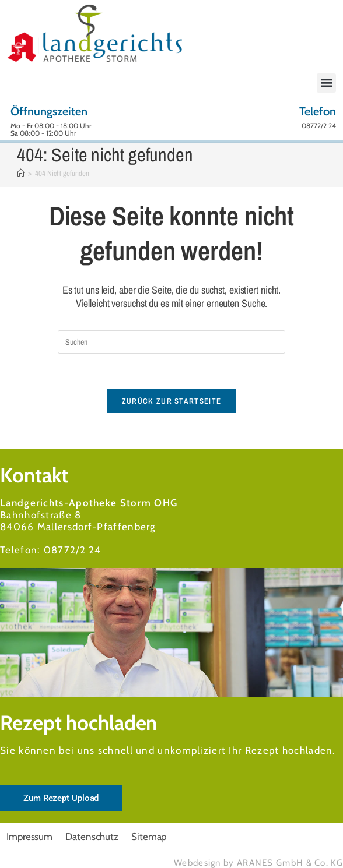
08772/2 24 (73, 550)
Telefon (318, 111)
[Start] (21, 173)
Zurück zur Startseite (171, 401)
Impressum (29, 837)
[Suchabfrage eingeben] (171, 342)
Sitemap (149, 837)
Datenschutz (92, 837)
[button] (326, 83)
